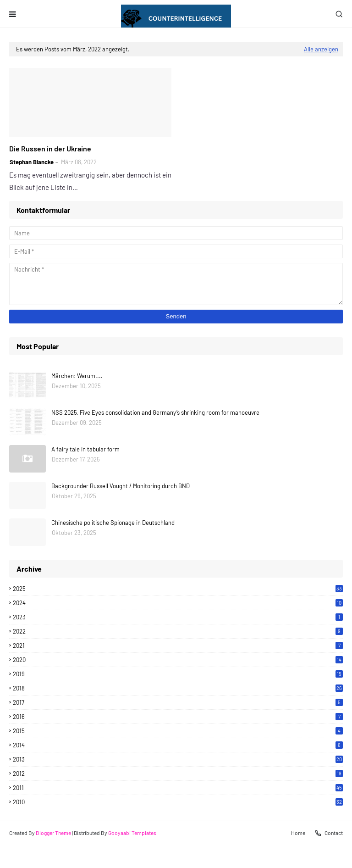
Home (298, 833)
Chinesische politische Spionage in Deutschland (113, 523)
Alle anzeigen (321, 49)
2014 (178, 745)
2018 (178, 688)
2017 (178, 702)
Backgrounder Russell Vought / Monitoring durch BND (121, 486)
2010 (178, 802)
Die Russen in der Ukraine (50, 148)
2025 (178, 589)
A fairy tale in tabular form (85, 449)
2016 (178, 717)
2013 (178, 759)
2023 (178, 617)
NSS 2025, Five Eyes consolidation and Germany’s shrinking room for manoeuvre (155, 412)
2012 (178, 773)
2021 (178, 645)
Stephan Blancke (32, 162)
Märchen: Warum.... (77, 376)
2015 (178, 731)
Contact (329, 833)
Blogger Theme (53, 833)
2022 (178, 631)
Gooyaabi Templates (132, 833)
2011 (178, 788)
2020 (178, 660)
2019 (178, 674)
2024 (178, 603)
